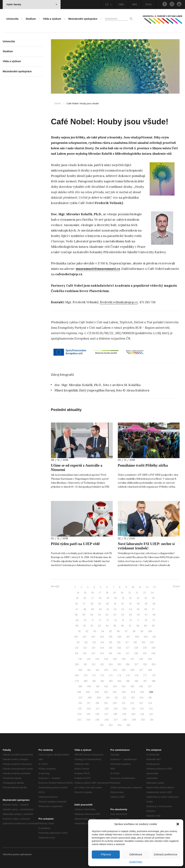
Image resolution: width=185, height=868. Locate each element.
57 (154, 609)
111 (78, 642)
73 (107, 620)
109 (146, 637)
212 (124, 698)
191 (98, 686)
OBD (121, 4)
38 (92, 604)
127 (128, 648)
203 (124, 692)
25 (77, 598)
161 (89, 670)
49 (92, 609)
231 (133, 709)
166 (133, 670)
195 (132, 686)
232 (142, 709)
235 (88, 714)
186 (137, 681)
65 (131, 615)
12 (147, 587)
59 (84, 615)
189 (80, 686)
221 (123, 703)
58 (76, 615)
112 (86, 642)
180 (86, 681)
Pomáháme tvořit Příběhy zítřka (143, 465)
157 (136, 664)
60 (92, 615)
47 (77, 609)
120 (152, 642)
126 (119, 648)
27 (92, 598)
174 (119, 675)
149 (150, 659)
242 (151, 714)
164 (115, 670)
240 (133, 714)
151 (85, 664)
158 (145, 664)
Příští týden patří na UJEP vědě (75, 544)
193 (115, 686)
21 (130, 593)
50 (100, 609)
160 (80, 670)
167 (141, 670)
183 (111, 681)
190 (89, 686)
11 (140, 587)
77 (138, 620)
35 (153, 598)
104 (102, 637)
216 (80, 703)
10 (133, 587)
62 (107, 615)
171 (94, 675)
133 (93, 653)
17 (100, 593)
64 (123, 615)
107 (128, 637)
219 (106, 703)
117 (127, 642)
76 (131, 620)
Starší (176, 586)
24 (152, 593)
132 (85, 653)
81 (85, 626)
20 (122, 593)
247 (116, 720)
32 (130, 598)
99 (142, 631)
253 (111, 725)
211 (116, 698)
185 (128, 681)
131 (77, 653)
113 (94, 642)
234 (79, 714)
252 (102, 725)
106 (120, 637)
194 (124, 686)
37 (84, 604)
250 (143, 720)
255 (129, 725)
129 (145, 648)
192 (106, 686)
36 (77, 604)
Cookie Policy (136, 862)
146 (124, 659)
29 (108, 598)
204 (133, 692)
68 (154, 615)
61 (99, 615)
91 (79, 631)
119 (143, 642)
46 (154, 604)
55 (138, 609)
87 (130, 626)
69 (77, 620)
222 (132, 703)
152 (94, 664)
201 (106, 692)
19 (114, 593)
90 (153, 626)
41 (115, 604)
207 (81, 698)
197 (150, 686)
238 (115, 714)
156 (128, 664)
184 (119, 681)
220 (115, 703)
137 (128, 653)
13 (154, 587)
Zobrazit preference (165, 854)
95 (110, 631)
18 (107, 593)
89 (146, 626)
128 (136, 648)
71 (92, 620)
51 (108, 609)
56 (146, 609)
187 (145, 681)
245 (97, 720)
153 (102, 664)
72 (100, 620)
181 (94, 681)
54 (131, 609)
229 (115, 709)
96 (118, 631)
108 (137, 637)
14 (78, 593)
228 (107, 709)
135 (110, 653)
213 (133, 698)
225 (80, 709)
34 (146, 598)
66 (138, 615)
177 (145, 675)
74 (115, 620)
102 (85, 637)
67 (146, 615)
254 (120, 725)
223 (141, 703)
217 (89, 703)
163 (106, 670)
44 (138, 604)
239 (124, 714)
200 (97, 692)
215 (150, 698)
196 (141, 686)
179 (77, 681)
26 (85, 598)
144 (106, 659)
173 (111, 675)
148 (141, 659)
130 (154, 648)
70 (85, 620)
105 (111, 637)
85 (115, 626)
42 (123, 604)
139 (145, 653)
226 (89, 709)
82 (92, 626)
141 (80, 659)
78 (146, 620)
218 (97, 703)
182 (102, 681)
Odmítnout (136, 854)
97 (126, 631)
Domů (58, 103)
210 (108, 698)
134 (102, 653)
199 (88, 692)
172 (102, 675)
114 (102, 642)
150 (77, 664)
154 (111, 664)
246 (107, 720)
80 (77, 626)
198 (79, 692)
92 (87, 631)
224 (150, 703)
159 (154, 664)
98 (134, 631)
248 (125, 720)
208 (90, 698)
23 (145, 593)
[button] (178, 824)
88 (138, 626)
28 (100, 598)
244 (88, 720)
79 (153, 620)
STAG (148, 4)
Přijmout (106, 854)
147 (132, 659)
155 (119, 664)
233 (151, 709)
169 (77, 675)
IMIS (135, 4)
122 (85, 648)
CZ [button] (108, 4)
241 (142, 714)
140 (153, 653)
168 (150, 670)
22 (137, 593)
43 (130, 604)
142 (89, 659)
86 (123, 626)
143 (97, 659)
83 (100, 626)
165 (124, 670)
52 (115, 609)
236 (97, 714)
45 (146, 604)
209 (99, 698)
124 (102, 648)
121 (77, 648)
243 (79, 720)
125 (111, 648)
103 (93, 637)
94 (103, 631)
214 (141, 698)
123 (93, 648)
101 (76, 637)
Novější (55, 586)
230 (124, 709)
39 (99, 604)
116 (119, 642)
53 (123, 609)
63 (115, 615)
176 (137, 675)
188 (154, 681)
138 (136, 653)
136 (119, 653)
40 (107, 604)
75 (123, 620)
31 (123, 598)
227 (98, 709)
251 (152, 720)
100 (150, 631)
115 (111, 642)
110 (154, 637)
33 (138, 598)
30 (116, 598)
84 (107, 626)
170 (86, 675)
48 (85, 609)
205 (142, 692)
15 (85, 593)
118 (135, 642)
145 (115, 659)
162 (98, 670)
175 (128, 675)
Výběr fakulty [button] (32, 4)
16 (93, 593)
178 (154, 675)
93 (95, 631)
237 (106, 714)
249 (134, 720)
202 (115, 692)
